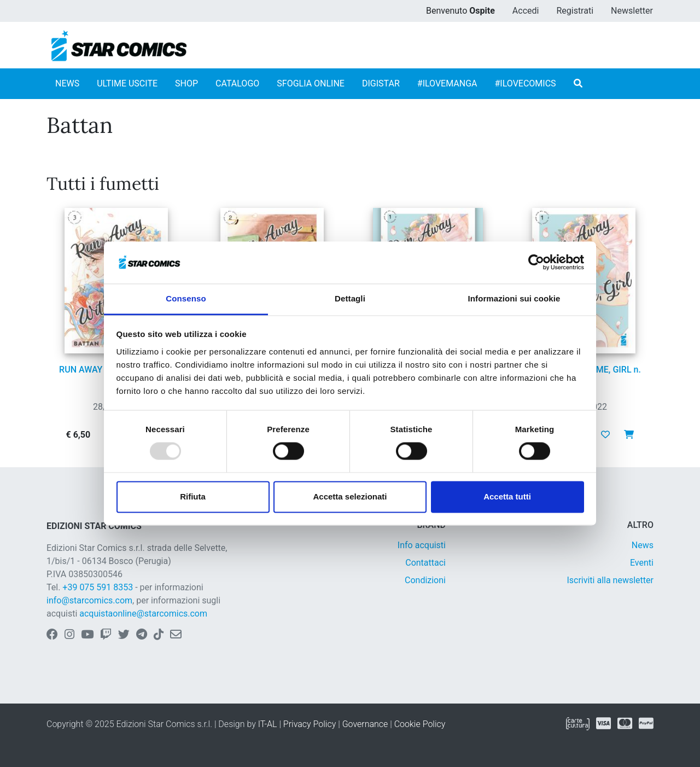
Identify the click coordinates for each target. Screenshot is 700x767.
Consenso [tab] (186, 298)
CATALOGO (237, 83)
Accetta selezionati (350, 496)
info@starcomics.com (89, 600)
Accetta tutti (507, 496)
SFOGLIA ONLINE (311, 83)
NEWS (67, 83)
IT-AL (268, 724)
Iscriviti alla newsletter (610, 580)
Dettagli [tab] (350, 298)
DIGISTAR (381, 83)
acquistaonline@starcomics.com (143, 614)
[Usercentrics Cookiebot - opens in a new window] (536, 263)
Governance (365, 724)
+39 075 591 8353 (98, 587)
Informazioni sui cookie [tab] (514, 298)
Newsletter (632, 11)
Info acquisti (422, 545)
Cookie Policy (420, 724)
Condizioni (425, 580)
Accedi (526, 11)
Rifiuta (193, 496)
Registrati (575, 11)
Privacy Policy (310, 724)
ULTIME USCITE (127, 83)
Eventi (642, 563)
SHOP (186, 83)
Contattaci (425, 563)
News (643, 545)
